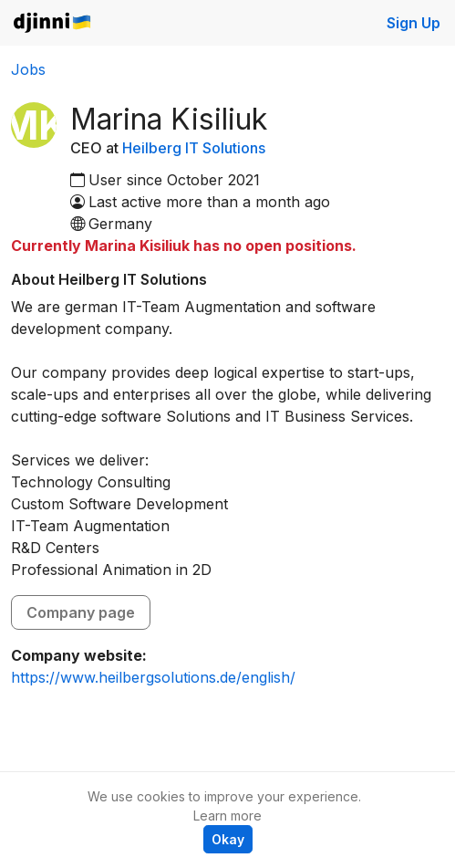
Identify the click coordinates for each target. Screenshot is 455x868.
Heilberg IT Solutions (194, 148)
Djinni (53, 23)
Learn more (227, 816)
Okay (228, 839)
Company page (81, 612)
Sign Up (414, 23)
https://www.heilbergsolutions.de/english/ (153, 677)
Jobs (28, 69)
